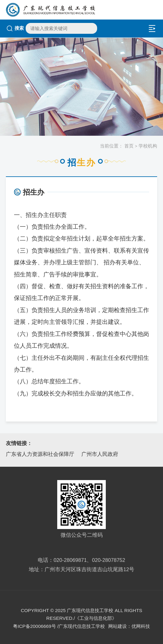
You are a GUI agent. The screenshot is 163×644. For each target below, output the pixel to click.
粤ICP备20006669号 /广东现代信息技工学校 (59, 626)
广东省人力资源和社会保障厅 (40, 454)
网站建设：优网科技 (129, 626)
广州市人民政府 (100, 454)
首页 (129, 146)
